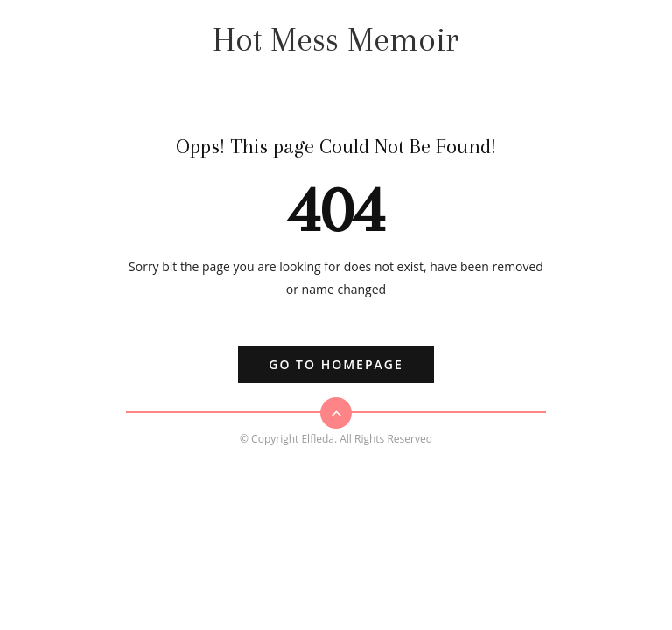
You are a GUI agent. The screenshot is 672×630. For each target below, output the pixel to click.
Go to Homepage (336, 364)
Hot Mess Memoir (336, 39)
